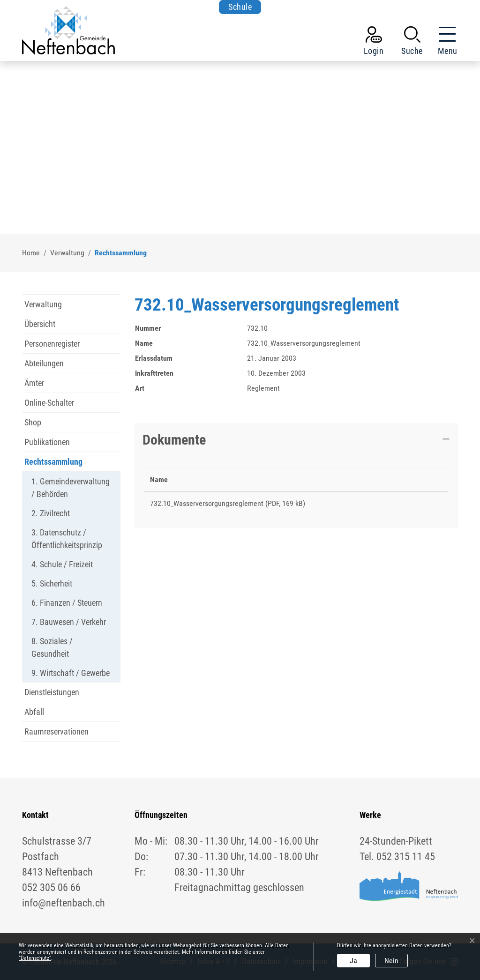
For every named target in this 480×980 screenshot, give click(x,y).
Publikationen (47, 442)
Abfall (34, 712)
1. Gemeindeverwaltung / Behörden (71, 488)
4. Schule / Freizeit (62, 564)
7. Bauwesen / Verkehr (69, 622)
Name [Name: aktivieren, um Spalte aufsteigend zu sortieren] (159, 479)
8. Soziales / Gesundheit (52, 647)
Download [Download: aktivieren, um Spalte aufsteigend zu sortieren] (403, 479)
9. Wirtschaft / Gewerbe (71, 673)
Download (416, 505)
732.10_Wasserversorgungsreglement (207, 503)
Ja (353, 961)
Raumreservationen (56, 731)
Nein (391, 961)
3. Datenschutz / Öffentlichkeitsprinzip (67, 539)
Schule (240, 7)
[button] (412, 43)
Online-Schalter (49, 403)
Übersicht (40, 324)
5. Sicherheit (52, 583)
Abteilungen (44, 363)
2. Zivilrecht (51, 513)
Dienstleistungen (52, 692)
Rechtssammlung (53, 464)
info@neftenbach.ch (64, 903)
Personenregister (52, 344)
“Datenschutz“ (35, 958)
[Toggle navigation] (445, 43)
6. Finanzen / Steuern (67, 603)
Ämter (34, 383)
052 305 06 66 (51, 887)
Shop (33, 422)
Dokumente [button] (174, 440)
